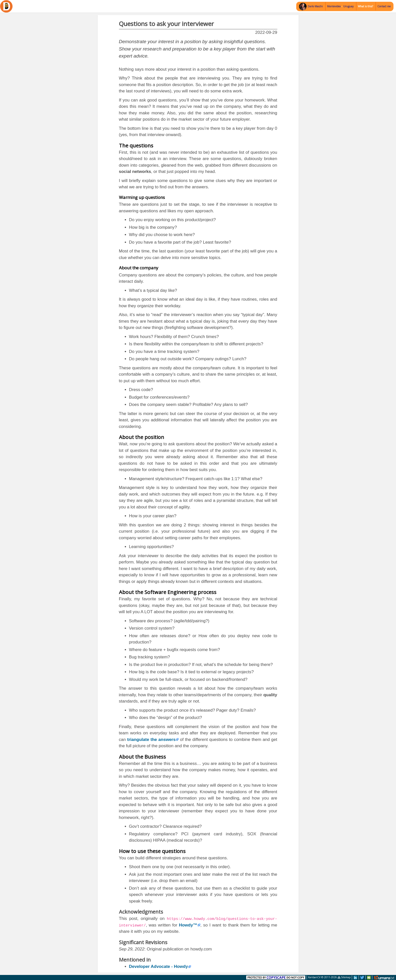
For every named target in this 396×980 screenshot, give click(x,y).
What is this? (365, 6)
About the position (142, 437)
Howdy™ (188, 925)
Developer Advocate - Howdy (159, 966)
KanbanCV (314, 977)
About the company (139, 268)
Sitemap (344, 977)
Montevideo (334, 6)
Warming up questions (142, 197)
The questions (136, 146)
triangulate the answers (152, 740)
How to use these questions (152, 851)
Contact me (384, 6)
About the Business (142, 757)
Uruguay (348, 6)
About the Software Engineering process (168, 592)
